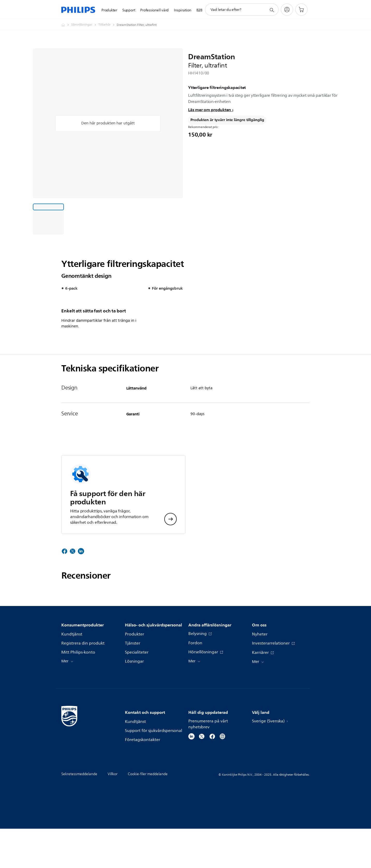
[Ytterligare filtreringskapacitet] (48, 219)
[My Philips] (287, 10)
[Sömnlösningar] (85, 25)
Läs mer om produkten (210, 110)
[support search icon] (272, 10)
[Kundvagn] (301, 10)
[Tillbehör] (107, 25)
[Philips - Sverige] (66, 25)
